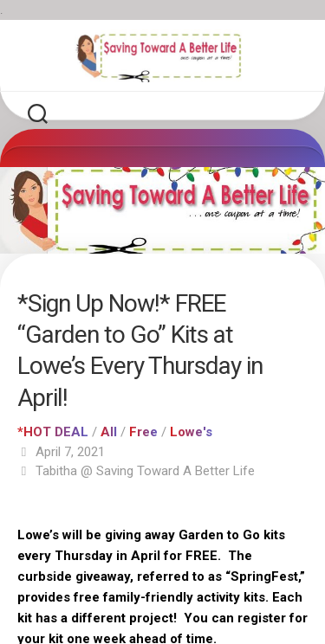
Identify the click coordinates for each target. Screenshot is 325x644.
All (109, 432)
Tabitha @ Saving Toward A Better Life (145, 471)
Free (143, 432)
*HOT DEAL (53, 432)
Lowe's (191, 432)
